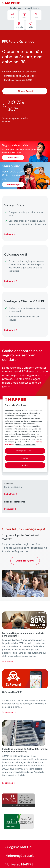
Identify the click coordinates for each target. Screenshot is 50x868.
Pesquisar (9, 509)
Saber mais (8, 662)
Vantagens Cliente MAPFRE (25, 301)
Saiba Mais (10, 494)
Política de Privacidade (26, 445)
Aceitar (25, 465)
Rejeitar (25, 458)
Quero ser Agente (25, 561)
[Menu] (46, 3)
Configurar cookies (25, 451)
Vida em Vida (14, 205)
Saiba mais (13, 158)
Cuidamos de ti (16, 254)
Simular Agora (25, 91)
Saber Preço (13, 185)
